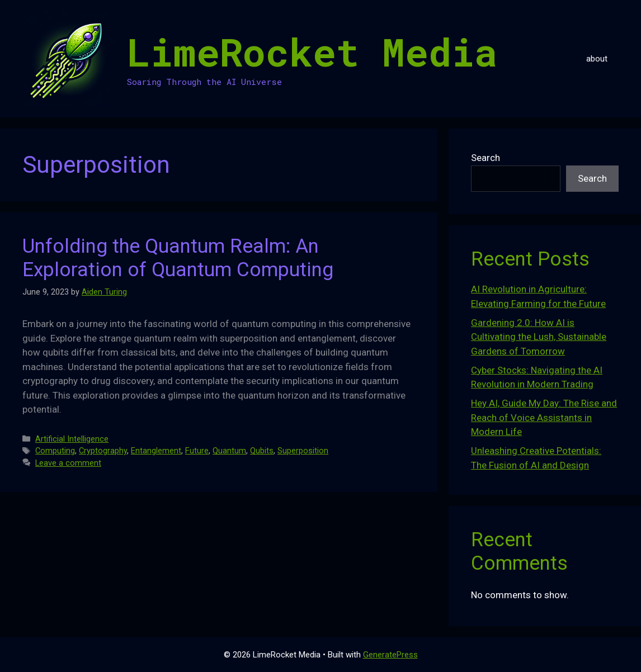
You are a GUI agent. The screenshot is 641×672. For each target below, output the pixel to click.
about (597, 59)
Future (197, 451)
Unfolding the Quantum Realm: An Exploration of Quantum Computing (178, 258)
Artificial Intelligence (72, 439)
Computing (55, 451)
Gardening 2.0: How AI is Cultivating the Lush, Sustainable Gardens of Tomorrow (539, 337)
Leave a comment (68, 463)
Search (486, 158)
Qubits (262, 451)
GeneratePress (390, 655)
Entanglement (156, 451)
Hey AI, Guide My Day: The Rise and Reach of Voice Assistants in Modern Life (544, 417)
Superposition (303, 451)
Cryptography (103, 451)
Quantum (229, 451)
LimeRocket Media (312, 52)
